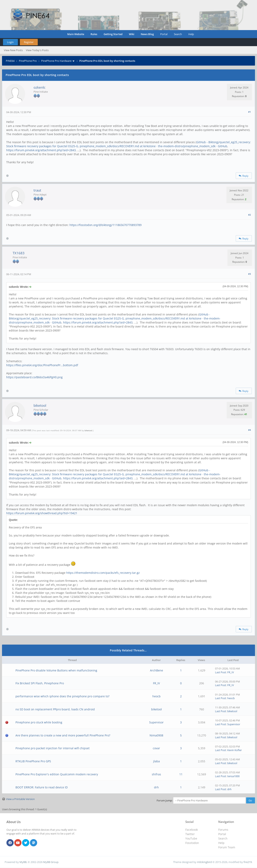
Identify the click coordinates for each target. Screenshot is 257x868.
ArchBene (157, 670)
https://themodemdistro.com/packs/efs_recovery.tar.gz (103, 573)
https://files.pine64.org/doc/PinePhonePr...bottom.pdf (42, 365)
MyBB (23, 862)
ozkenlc (39, 87)
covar (156, 748)
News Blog (147, 34)
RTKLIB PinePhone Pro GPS (33, 761)
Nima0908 (156, 735)
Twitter (190, 834)
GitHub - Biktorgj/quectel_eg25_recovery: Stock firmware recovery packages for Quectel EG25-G (110, 316)
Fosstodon (192, 843)
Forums (223, 830)
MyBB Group (51, 862)
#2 (249, 215)
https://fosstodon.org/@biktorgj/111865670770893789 (106, 225)
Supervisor (156, 722)
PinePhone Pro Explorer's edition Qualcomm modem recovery (57, 774)
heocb (157, 696)
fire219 (248, 862)
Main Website (76, 34)
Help (191, 34)
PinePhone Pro (28, 61)
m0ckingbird (204, 862)
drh (156, 787)
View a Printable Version (20, 799)
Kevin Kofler (235, 750)
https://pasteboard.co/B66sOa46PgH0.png (34, 377)
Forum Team (227, 847)
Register (29, 42)
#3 (249, 274)
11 (181, 774)
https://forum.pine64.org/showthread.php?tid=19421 (42, 513)
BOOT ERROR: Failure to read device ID (42, 787)
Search (178, 34)
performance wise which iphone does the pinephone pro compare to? (62, 696)
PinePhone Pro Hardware (56, 61)
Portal (164, 34)
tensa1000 (233, 776)
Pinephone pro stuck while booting (39, 722)
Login (10, 42)
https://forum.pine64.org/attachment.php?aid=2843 (41, 150)
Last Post (221, 672)
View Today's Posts (37, 50)
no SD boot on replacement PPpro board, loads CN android (55, 709)
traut (37, 190)
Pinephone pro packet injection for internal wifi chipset (53, 748)
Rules (94, 34)
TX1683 (19, 253)
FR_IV (231, 672)
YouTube (191, 838)
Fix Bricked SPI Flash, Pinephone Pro (40, 683)
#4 (249, 430)
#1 (249, 112)
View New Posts (13, 50)
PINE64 (10, 61)
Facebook (192, 830)
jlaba (157, 761)
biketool (40, 405)
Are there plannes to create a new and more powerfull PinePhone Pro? (63, 735)
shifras (156, 774)
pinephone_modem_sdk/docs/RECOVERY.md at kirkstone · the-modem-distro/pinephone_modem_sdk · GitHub (153, 146)
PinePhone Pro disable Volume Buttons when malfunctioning (56, 670)
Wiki (132, 34)
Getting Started (113, 34)
